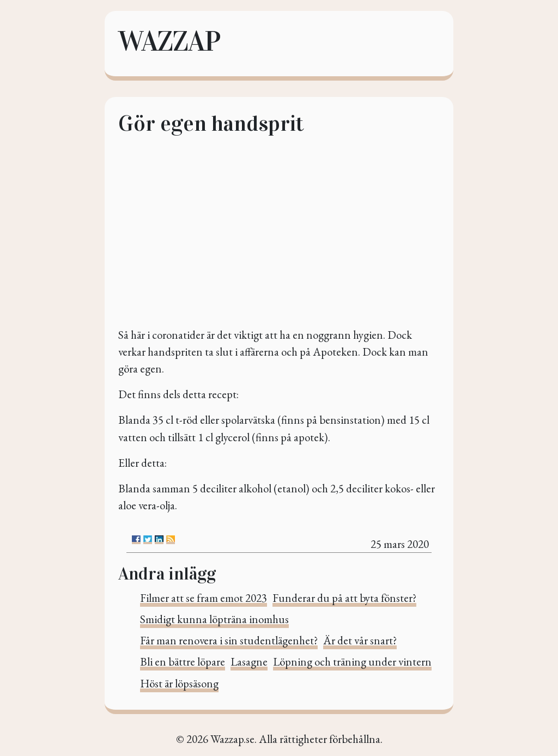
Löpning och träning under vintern (352, 661)
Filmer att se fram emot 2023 (204, 598)
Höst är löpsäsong (179, 683)
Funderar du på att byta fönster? (344, 598)
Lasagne (249, 661)
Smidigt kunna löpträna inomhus (214, 619)
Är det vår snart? (360, 640)
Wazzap (169, 41)
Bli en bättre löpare (183, 661)
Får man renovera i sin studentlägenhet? (229, 640)
